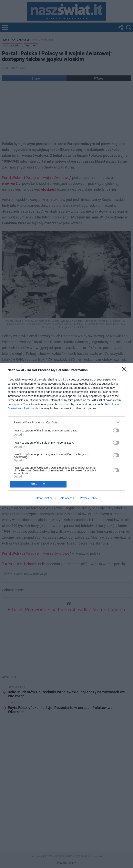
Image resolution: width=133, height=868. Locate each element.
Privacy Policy (89, 498)
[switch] (116, 430)
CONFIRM (38, 484)
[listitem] (66, 423)
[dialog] (66, 434)
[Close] (125, 370)
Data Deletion (44, 498)
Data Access (66, 498)
